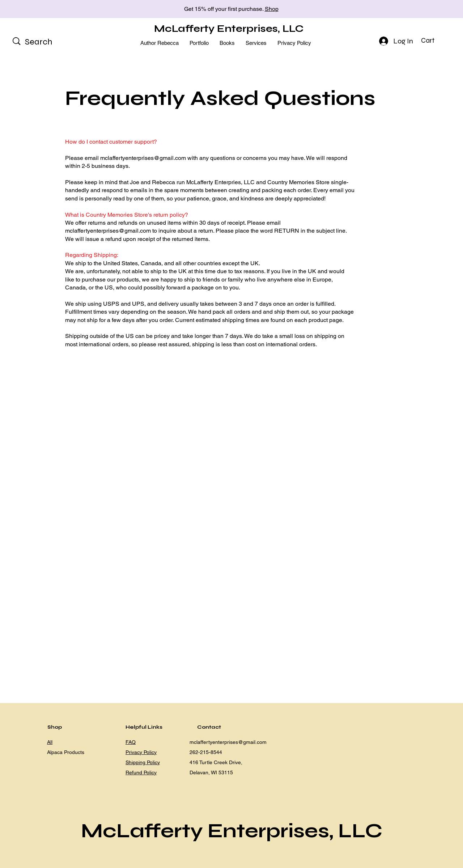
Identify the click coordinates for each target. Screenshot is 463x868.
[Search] (48, 42)
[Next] (425, 9)
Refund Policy (141, 772)
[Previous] (38, 9)
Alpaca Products (66, 752)
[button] (434, 41)
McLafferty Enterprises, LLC (229, 29)
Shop (272, 9)
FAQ (131, 742)
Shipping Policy (143, 762)
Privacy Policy (141, 752)
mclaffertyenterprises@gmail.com (143, 158)
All (50, 742)
